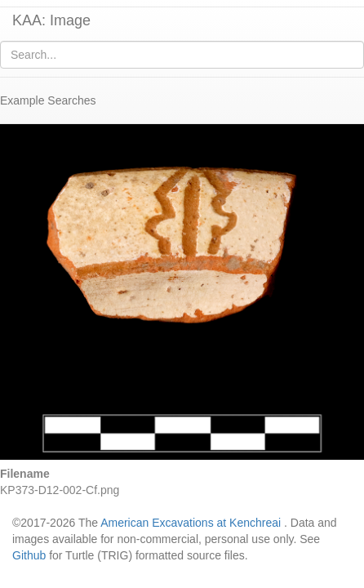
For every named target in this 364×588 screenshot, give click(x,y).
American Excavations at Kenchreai (191, 523)
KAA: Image (51, 20)
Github (29, 555)
